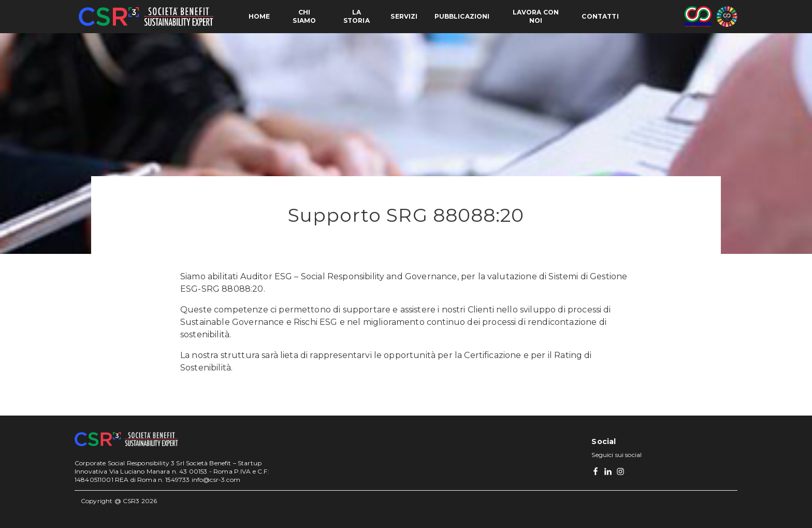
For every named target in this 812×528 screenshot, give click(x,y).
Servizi (404, 16)
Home (259, 16)
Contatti (600, 16)
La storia (357, 16)
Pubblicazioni (462, 16)
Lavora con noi (536, 16)
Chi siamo (304, 16)
